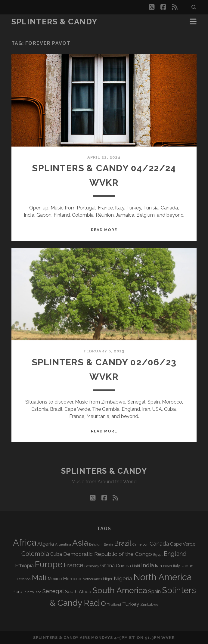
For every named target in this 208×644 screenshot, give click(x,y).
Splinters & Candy (54, 22)
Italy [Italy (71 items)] (177, 566)
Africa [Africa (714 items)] (25, 542)
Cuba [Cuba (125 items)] (56, 554)
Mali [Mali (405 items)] (39, 577)
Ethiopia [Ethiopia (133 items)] (24, 565)
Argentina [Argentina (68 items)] (63, 544)
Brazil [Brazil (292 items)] (123, 543)
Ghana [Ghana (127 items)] (107, 566)
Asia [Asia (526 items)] (80, 543)
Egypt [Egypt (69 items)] (158, 555)
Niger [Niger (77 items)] (108, 579)
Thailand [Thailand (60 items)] (114, 605)
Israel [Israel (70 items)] (168, 566)
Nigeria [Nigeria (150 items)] (123, 578)
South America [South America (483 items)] (120, 590)
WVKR (168, 638)
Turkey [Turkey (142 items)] (131, 604)
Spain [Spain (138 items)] (154, 591)
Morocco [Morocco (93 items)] (72, 579)
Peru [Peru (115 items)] (17, 591)
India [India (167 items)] (147, 565)
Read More (104, 230)
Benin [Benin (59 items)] (108, 544)
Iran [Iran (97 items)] (158, 566)
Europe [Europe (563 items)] (49, 564)
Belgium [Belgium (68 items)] (96, 544)
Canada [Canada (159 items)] (159, 544)
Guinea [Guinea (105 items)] (123, 566)
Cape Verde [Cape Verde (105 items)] (183, 544)
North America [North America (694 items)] (162, 577)
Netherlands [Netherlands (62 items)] (92, 579)
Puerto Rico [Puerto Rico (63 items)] (32, 592)
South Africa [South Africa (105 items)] (78, 592)
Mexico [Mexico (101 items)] (55, 579)
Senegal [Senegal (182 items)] (53, 591)
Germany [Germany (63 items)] (92, 566)
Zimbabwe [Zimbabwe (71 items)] (149, 605)
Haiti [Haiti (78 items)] (136, 566)
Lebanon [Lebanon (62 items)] (24, 579)
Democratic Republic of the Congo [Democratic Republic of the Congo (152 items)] (108, 554)
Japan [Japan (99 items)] (187, 566)
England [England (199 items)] (175, 554)
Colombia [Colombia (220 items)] (35, 554)
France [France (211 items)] (74, 565)
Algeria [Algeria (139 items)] (46, 544)
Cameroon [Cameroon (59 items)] (140, 544)
